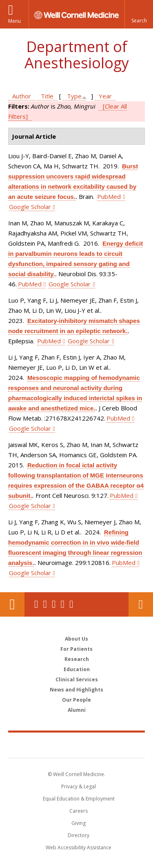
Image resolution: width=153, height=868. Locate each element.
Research (77, 659)
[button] (139, 14)
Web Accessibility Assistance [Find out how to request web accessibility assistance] (79, 847)
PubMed (109, 196)
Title (47, 96)
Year (105, 96)
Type (74, 96)
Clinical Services (77, 679)
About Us (76, 639)
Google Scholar (30, 207)
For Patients (76, 649)
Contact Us (141, 604)
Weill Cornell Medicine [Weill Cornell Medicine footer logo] (77, 745)
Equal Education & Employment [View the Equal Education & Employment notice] (79, 799)
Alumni (77, 710)
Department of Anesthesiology (77, 55)
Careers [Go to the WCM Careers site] (79, 811)
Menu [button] (14, 21)
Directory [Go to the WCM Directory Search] (79, 835)
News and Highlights (76, 690)
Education (77, 669)
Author (22, 96)
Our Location (12, 604)
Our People (76, 700)
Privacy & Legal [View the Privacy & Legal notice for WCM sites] (79, 786)
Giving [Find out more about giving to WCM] (79, 823)
